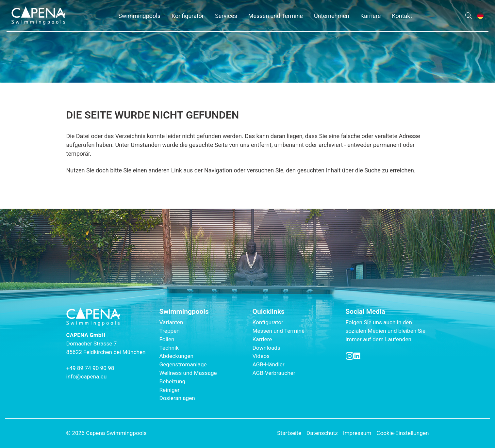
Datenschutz (322, 433)
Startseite (289, 433)
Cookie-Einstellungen (403, 433)
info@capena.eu (87, 376)
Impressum (357, 433)
